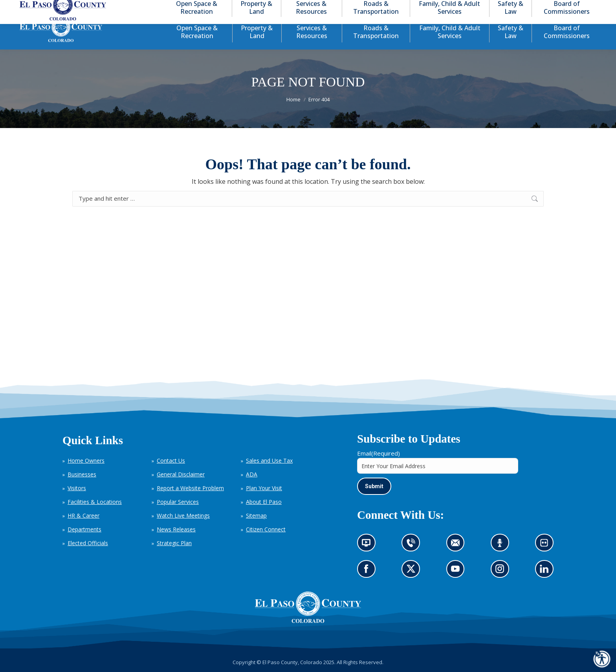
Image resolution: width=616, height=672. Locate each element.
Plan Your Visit (264, 488)
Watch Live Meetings (183, 515)
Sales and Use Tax (269, 461)
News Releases (176, 529)
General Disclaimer (181, 474)
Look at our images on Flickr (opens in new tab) (547, 545)
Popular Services (178, 502)
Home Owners (86, 461)
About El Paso (264, 502)
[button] (558, 7)
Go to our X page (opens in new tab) (413, 572)
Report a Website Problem (190, 488)
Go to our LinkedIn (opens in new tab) (546, 572)
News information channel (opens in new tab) (369, 545)
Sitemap (256, 515)
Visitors (77, 488)
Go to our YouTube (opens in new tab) (457, 572)
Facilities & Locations (95, 502)
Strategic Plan (174, 543)
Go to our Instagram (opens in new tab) (502, 572)
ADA (252, 474)
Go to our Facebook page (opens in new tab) (368, 572)
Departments (84, 529)
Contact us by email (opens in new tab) (458, 545)
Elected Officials (88, 543)
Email (379, 453)
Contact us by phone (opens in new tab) (413, 545)
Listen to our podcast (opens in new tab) (502, 545)
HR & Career (83, 515)
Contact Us (171, 461)
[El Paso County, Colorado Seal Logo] (308, 621)
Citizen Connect (266, 529)
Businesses (82, 474)
